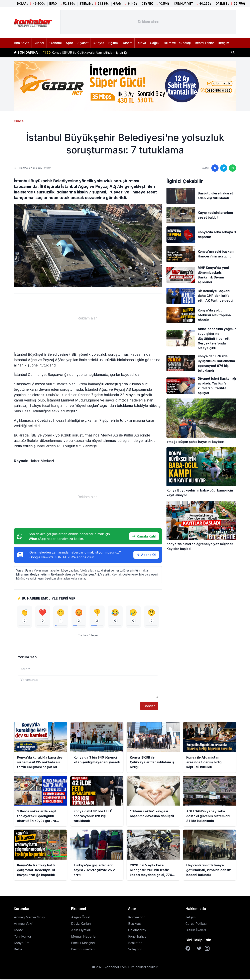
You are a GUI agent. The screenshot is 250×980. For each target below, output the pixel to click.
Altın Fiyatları (81, 931)
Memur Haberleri (84, 937)
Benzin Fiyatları (83, 950)
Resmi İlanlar (204, 43)
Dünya (141, 43)
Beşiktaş (134, 925)
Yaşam (127, 43)
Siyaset (83, 43)
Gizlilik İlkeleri (196, 931)
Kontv (18, 931)
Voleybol (135, 950)
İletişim (224, 43)
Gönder (149, 707)
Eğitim (113, 43)
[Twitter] (199, 949)
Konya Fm (22, 944)
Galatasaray (137, 931)
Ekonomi (55, 43)
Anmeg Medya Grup (29, 918)
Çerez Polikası (196, 925)
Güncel (39, 43)
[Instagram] (207, 949)
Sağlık (155, 43)
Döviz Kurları (81, 925)
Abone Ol (146, 555)
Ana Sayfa (22, 43)
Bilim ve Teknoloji (177, 43)
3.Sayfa (98, 43)
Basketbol (136, 944)
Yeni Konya (22, 937)
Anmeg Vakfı (24, 925)
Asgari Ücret (81, 918)
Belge (18, 950)
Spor (70, 43)
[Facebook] (188, 949)
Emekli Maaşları (83, 944)
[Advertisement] (148, 22)
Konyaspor (137, 918)
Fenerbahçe (137, 937)
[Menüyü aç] (235, 43)
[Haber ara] (233, 52)
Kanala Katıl (144, 536)
